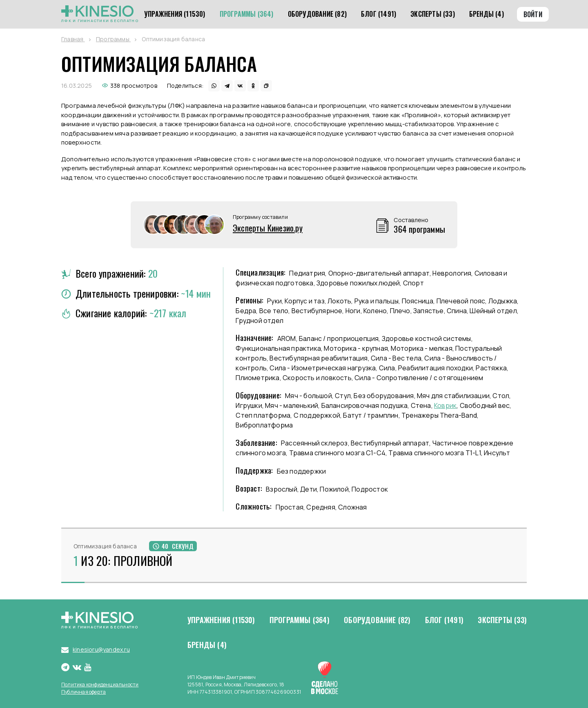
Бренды (207, 645)
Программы (300, 620)
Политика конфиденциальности (100, 685)
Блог (444, 620)
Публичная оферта (84, 692)
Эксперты (502, 620)
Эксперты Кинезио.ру (268, 228)
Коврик (445, 405)
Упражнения (221, 620)
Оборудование (377, 620)
